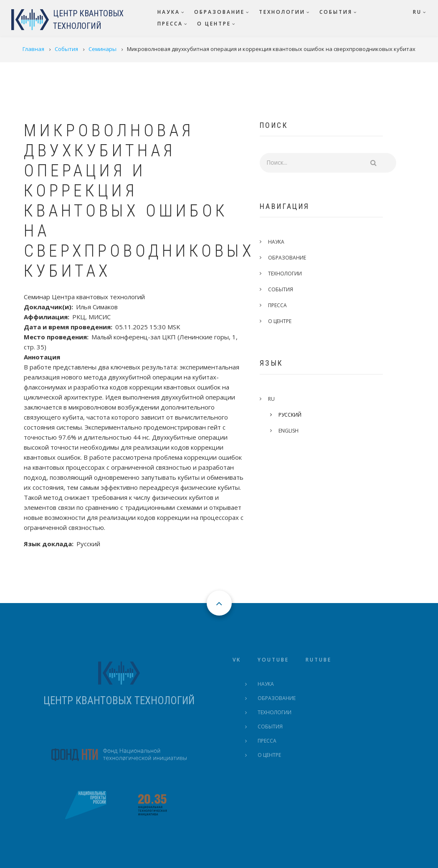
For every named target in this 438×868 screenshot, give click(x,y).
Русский (296, 415)
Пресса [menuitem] (170, 24)
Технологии (291, 274)
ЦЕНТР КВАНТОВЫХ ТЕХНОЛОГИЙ (119, 701)
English (294, 431)
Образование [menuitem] (219, 12)
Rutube (319, 660)
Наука (282, 242)
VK (237, 660)
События (286, 289)
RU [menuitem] (417, 12)
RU (277, 399)
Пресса (283, 305)
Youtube (273, 660)
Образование (293, 258)
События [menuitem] (336, 12)
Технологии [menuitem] (282, 12)
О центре (286, 321)
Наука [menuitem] (169, 12)
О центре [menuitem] (214, 24)
